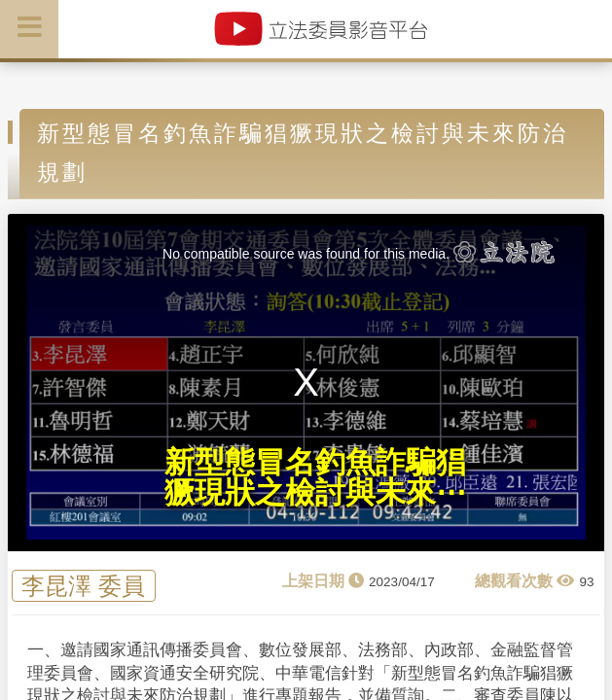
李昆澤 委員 (83, 586)
